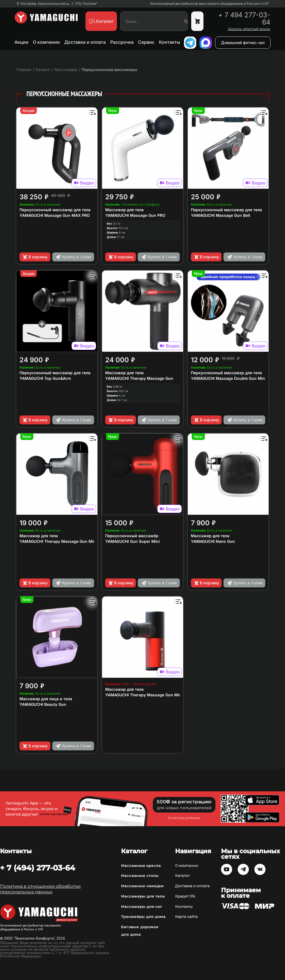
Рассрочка (122, 42)
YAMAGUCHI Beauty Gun (43, 704)
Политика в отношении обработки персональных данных (40, 889)
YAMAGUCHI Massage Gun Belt (221, 215)
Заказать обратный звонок (249, 29)
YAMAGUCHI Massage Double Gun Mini (229, 378)
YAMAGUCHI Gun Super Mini (132, 541)
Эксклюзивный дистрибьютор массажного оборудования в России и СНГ (210, 4)
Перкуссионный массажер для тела (55, 210)
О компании (46, 42)
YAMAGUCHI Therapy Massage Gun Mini (144, 695)
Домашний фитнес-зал (243, 42)
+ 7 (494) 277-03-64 (38, 868)
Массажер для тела (124, 210)
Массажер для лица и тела (46, 699)
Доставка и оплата (85, 42)
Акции (21, 42)
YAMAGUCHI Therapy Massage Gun (139, 378)
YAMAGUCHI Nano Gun (213, 541)
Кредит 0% (185, 896)
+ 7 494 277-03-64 (244, 19)
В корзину (35, 257)
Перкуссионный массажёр (132, 536)
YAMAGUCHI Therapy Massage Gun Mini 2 (60, 541)
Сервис (146, 42)
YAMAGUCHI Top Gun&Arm (45, 378)
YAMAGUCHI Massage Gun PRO (135, 215)
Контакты (169, 42)
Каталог (182, 876)
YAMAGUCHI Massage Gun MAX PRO (55, 215)
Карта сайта (186, 916)
